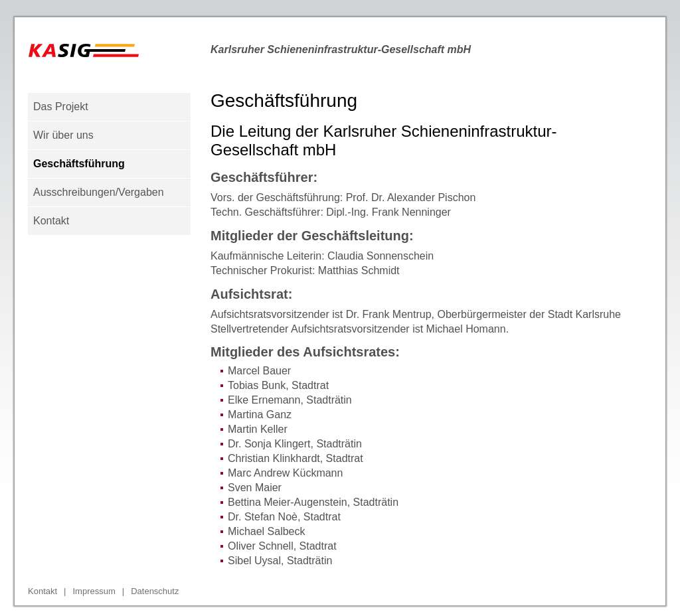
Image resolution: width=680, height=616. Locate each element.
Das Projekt (61, 107)
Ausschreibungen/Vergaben (99, 192)
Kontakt (51, 221)
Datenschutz (155, 591)
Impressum (94, 591)
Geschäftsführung (79, 164)
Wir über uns (63, 135)
